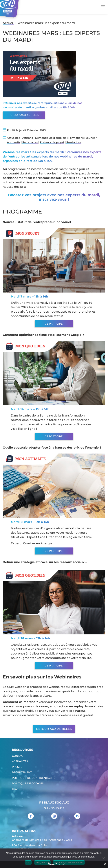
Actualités (13, 138)
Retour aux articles (24, 115)
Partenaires (30, 142)
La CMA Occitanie (16, 687)
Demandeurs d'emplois (51, 138)
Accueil (8, 23)
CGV (15, 789)
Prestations (74, 142)
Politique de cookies (28, 784)
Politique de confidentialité (34, 778)
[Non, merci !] (103, 858)
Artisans (28, 138)
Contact (18, 756)
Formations (76, 138)
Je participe (54, 324)
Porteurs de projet (52, 142)
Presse (17, 767)
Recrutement (22, 773)
